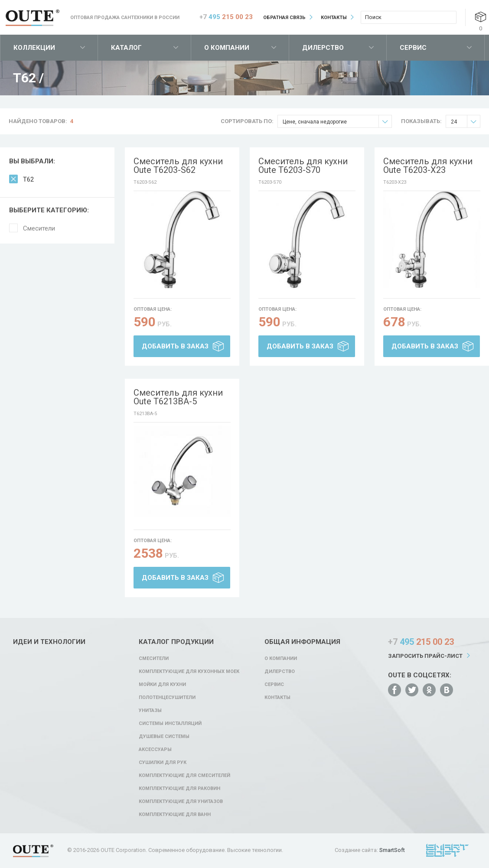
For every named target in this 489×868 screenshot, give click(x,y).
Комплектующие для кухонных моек (189, 671)
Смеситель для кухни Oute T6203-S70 (303, 166)
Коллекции (34, 48)
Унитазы (150, 710)
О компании (227, 48)
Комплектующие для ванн (175, 814)
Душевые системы (164, 736)
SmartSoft (392, 850)
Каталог (126, 48)
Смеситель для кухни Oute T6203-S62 (178, 166)
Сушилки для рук (163, 762)
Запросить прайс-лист (425, 656)
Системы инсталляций (170, 723)
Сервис (413, 48)
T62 (28, 179)
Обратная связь (284, 18)
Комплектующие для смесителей (184, 775)
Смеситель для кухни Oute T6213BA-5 (178, 397)
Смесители (39, 228)
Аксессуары (155, 749)
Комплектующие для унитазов (181, 801)
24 (465, 122)
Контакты (334, 18)
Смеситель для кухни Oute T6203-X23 (428, 166)
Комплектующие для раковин (179, 788)
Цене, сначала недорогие (337, 122)
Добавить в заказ (175, 346)
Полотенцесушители (167, 697)
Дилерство (323, 48)
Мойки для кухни (162, 684)
